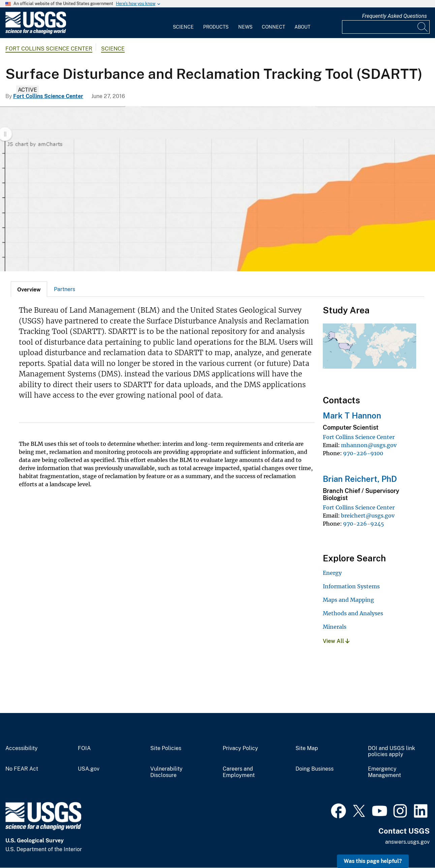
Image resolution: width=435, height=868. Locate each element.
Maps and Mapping (348, 600)
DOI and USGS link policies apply (392, 752)
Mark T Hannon (352, 415)
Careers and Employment (239, 772)
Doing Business (315, 769)
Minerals (335, 627)
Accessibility (22, 748)
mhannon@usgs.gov (369, 445)
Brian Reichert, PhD (360, 479)
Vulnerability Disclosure (166, 772)
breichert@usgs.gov (368, 516)
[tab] (29, 289)
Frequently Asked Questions (394, 16)
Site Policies (166, 748)
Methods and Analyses (353, 613)
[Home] (36, 33)
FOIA (84, 748)
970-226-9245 (364, 524)
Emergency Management (384, 772)
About (302, 27)
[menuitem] (183, 23)
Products (216, 27)
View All (336, 641)
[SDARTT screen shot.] (217, 189)
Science (183, 27)
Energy (332, 573)
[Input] (386, 27)
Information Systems (351, 586)
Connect (273, 27)
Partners (65, 289)
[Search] (423, 27)
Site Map (307, 748)
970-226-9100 (363, 453)
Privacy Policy (240, 748)
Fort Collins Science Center (49, 49)
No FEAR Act (22, 769)
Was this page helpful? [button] (373, 861)
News (245, 27)
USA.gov (89, 769)
